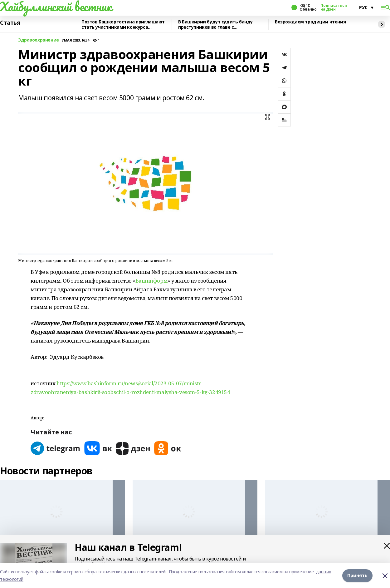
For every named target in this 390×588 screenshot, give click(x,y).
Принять (357, 575)
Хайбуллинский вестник (56, 7)
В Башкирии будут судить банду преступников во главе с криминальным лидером (215, 25)
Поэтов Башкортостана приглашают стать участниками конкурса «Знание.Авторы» (123, 25)
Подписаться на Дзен (334, 7)
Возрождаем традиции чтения (310, 22)
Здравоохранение (39, 40)
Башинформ (151, 281)
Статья (10, 23)
